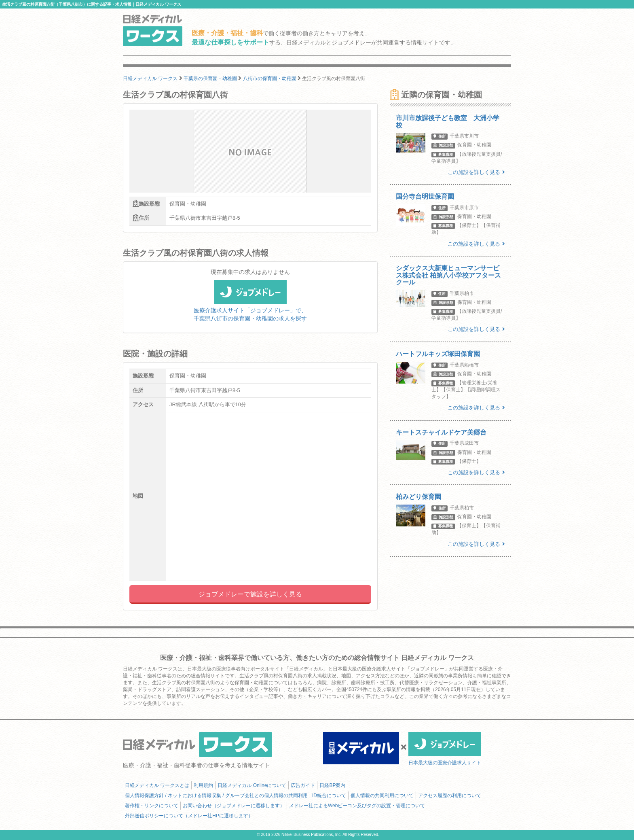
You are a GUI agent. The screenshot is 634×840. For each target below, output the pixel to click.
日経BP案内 (332, 785)
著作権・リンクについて (152, 806)
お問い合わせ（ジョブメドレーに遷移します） (234, 806)
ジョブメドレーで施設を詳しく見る (250, 594)
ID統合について (329, 795)
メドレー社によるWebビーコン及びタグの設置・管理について (357, 806)
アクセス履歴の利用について (450, 795)
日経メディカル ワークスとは (157, 785)
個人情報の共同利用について (382, 795)
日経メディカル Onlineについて (252, 785)
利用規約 (203, 785)
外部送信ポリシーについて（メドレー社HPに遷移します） (189, 816)
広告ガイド (303, 785)
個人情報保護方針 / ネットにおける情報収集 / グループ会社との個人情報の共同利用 (216, 795)
